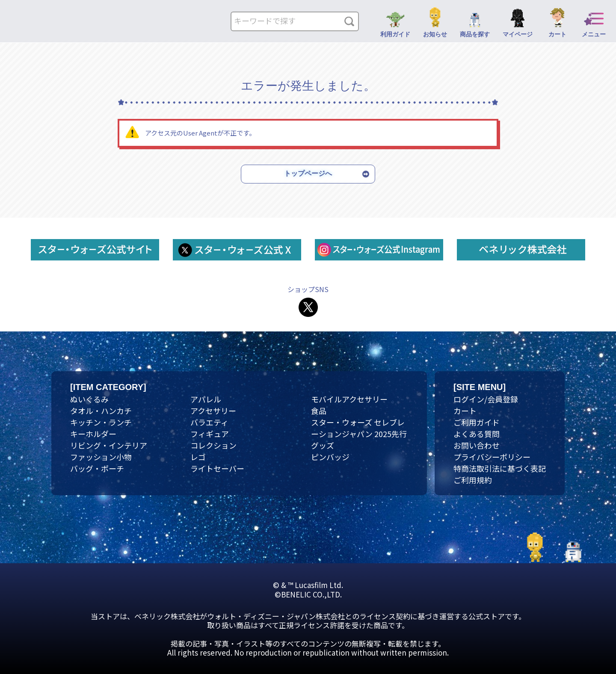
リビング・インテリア (109, 445)
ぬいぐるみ (89, 399)
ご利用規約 (473, 480)
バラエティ (209, 422)
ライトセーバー (217, 468)
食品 (319, 411)
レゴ (198, 457)
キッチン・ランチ (101, 422)
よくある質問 (477, 434)
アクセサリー (213, 411)
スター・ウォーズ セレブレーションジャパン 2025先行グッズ (359, 434)
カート (465, 411)
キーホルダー (93, 434)
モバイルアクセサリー (349, 399)
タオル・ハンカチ (101, 411)
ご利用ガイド (477, 422)
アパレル (206, 399)
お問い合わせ (477, 445)
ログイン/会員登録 (486, 399)
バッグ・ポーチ (97, 468)
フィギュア (210, 434)
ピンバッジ (330, 457)
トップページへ (308, 173)
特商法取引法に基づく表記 (500, 468)
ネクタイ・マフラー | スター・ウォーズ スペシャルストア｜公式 (64, 24)
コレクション (213, 445)
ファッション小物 (101, 457)
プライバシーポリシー (492, 457)
